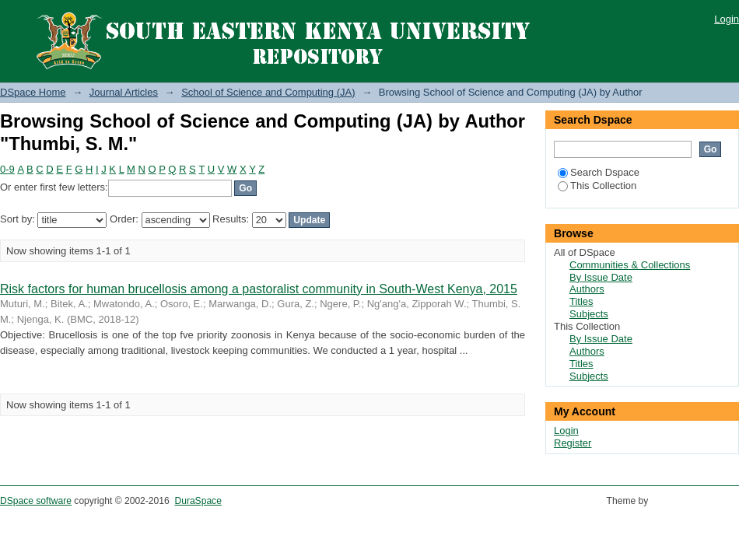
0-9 (7, 169)
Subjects (589, 314)
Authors (587, 289)
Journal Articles (124, 92)
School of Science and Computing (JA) (268, 92)
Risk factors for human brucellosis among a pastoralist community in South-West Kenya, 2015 (259, 289)
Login (727, 19)
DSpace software (36, 501)
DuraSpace (198, 501)
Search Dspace (599, 172)
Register (573, 443)
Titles (581, 301)
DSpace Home (33, 92)
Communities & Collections (630, 265)
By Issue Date (601, 277)
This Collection (597, 185)
